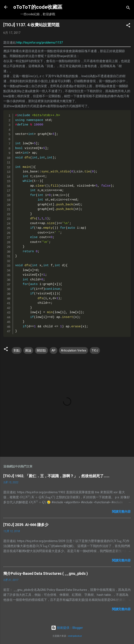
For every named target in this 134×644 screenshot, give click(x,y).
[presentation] (38, 76)
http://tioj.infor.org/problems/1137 (40, 43)
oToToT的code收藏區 (38, 7)
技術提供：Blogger (67, 628)
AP (53, 350)
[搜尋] (128, 8)
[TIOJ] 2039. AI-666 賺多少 (26, 525)
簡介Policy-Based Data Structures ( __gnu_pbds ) (46, 573)
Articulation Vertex (74, 350)
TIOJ (95, 350)
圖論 (28, 350)
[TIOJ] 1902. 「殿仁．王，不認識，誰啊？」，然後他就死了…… (56, 476)
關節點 (41, 350)
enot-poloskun (75, 636)
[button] (128, 26)
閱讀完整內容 (121, 512)
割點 (17, 350)
